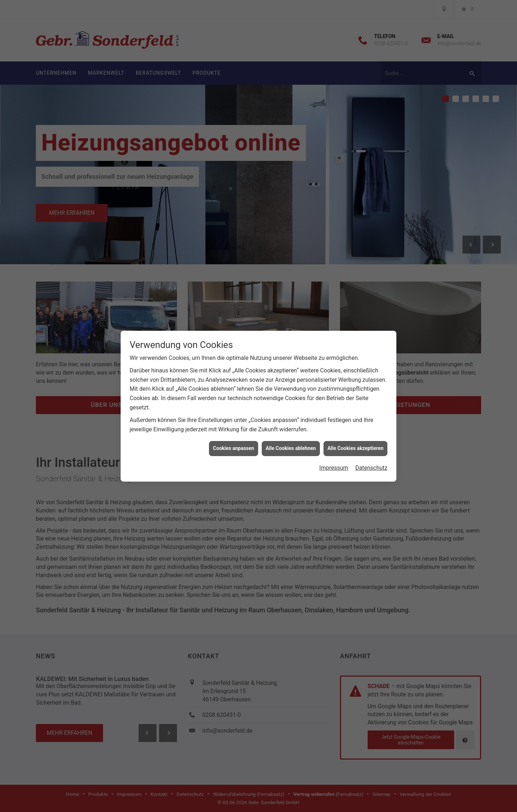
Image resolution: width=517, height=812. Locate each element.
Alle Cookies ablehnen (291, 309)
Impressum (334, 329)
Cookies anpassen (234, 309)
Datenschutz (371, 329)
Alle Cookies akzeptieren (355, 309)
